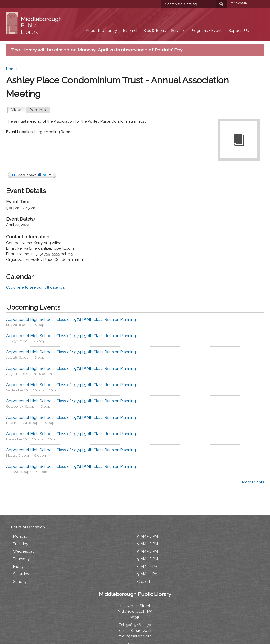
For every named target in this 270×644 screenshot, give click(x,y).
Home (11, 69)
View (18, 110)
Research (130, 31)
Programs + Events (207, 31)
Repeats (38, 110)
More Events (253, 482)
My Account (239, 3)
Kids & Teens (155, 31)
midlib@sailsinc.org (135, 636)
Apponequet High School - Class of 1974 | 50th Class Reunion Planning (71, 319)
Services (178, 31)
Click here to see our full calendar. (36, 287)
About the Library (101, 31)
